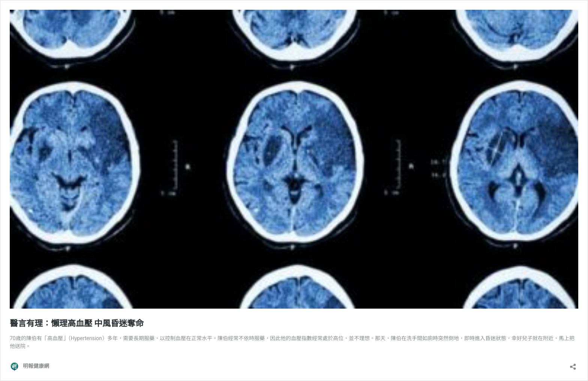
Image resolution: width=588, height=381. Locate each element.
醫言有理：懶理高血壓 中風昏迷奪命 (77, 323)
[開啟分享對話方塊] (573, 364)
